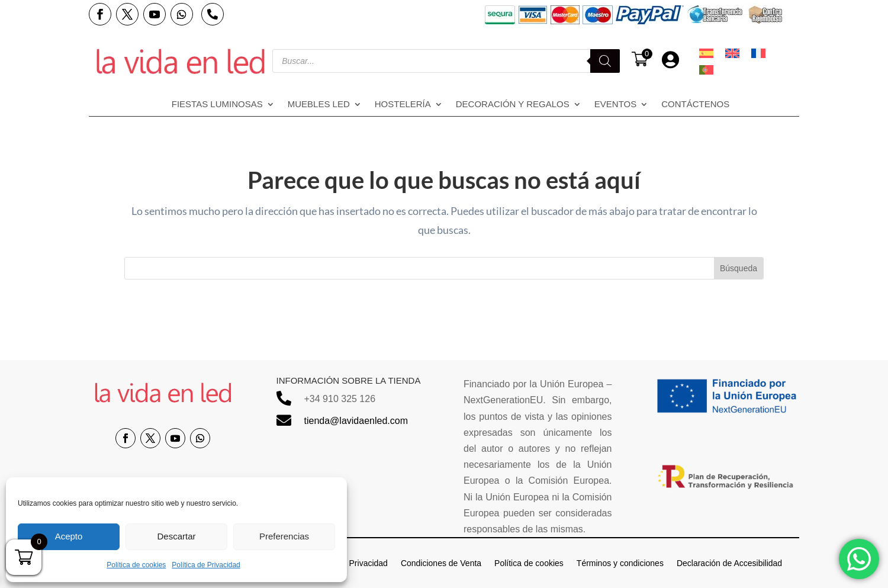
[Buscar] (605, 61)
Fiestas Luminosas (217, 105)
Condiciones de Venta (441, 563)
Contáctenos (695, 105)
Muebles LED (319, 105)
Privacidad (369, 563)
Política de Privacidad (206, 565)
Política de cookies (136, 565)
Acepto (69, 536)
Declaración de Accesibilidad (729, 563)
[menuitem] (706, 53)
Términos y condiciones (620, 563)
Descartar (176, 536)
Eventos (615, 105)
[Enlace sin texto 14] (181, 61)
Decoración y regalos (513, 105)
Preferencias (284, 536)
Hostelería (403, 105)
